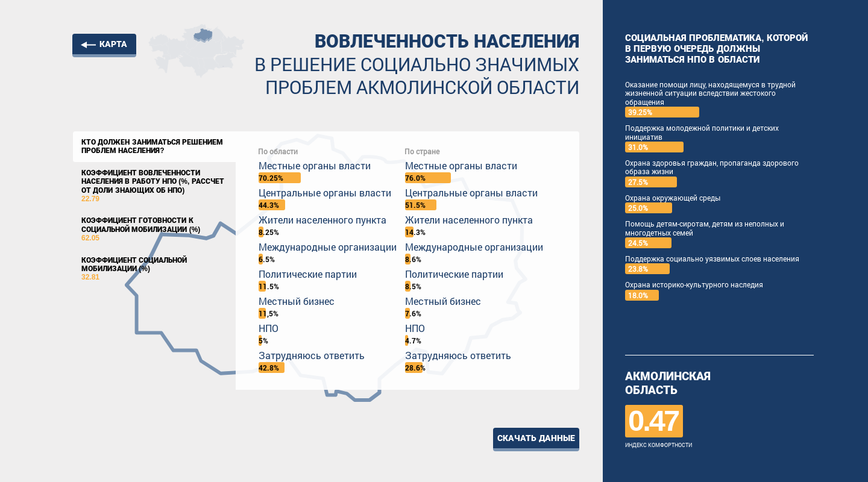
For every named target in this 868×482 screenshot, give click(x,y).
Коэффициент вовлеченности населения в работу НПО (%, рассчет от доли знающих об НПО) (154, 186)
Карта (113, 44)
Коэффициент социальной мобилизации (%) (154, 269)
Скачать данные (536, 438)
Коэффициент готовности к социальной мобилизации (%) (154, 229)
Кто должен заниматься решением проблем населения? (152, 146)
